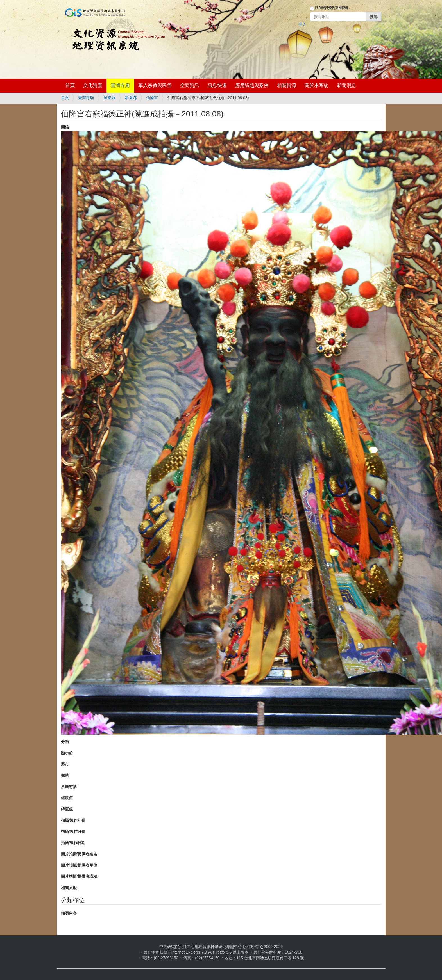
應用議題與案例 (252, 85)
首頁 (70, 85)
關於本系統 (317, 85)
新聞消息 (346, 85)
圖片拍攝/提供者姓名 (79, 854)
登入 (302, 24)
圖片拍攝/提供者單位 (79, 865)
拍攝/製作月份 (73, 831)
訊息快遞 (217, 85)
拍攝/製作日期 (73, 843)
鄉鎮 (65, 775)
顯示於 (67, 753)
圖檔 (65, 127)
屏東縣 (109, 98)
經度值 (67, 798)
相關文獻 (69, 888)
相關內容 (69, 913)
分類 (65, 742)
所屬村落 (69, 787)
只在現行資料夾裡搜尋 (332, 8)
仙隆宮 (152, 98)
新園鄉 (131, 98)
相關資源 (287, 85)
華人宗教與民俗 (155, 85)
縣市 (65, 764)
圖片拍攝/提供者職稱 (79, 876)
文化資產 (93, 85)
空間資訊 (190, 85)
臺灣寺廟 (120, 85)
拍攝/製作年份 (73, 820)
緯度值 (67, 809)
